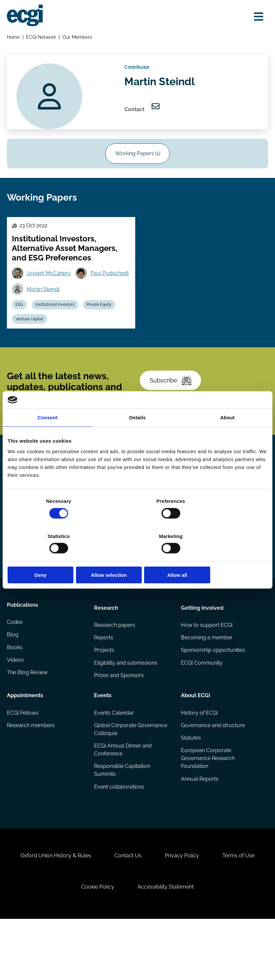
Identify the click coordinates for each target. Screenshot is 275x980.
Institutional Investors (58, 322)
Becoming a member (206, 681)
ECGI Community (201, 708)
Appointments (26, 739)
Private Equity (104, 322)
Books (16, 694)
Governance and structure (213, 771)
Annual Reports (199, 826)
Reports (104, 681)
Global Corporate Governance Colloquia (131, 775)
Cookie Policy (96, 944)
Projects (104, 694)
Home (14, 38)
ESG (21, 322)
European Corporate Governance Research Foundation (207, 805)
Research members (32, 771)
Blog (14, 681)
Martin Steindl (104, 306)
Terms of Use (243, 910)
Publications (24, 650)
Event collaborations (119, 834)
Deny (50, 558)
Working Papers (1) (138, 162)
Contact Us (127, 910)
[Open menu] (257, 17)
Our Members (79, 38)
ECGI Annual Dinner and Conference (123, 796)
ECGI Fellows (24, 758)
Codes (16, 668)
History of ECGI (199, 758)
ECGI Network (42, 38)
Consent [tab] (48, 435)
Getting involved (202, 650)
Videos (16, 708)
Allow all (225, 558)
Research (106, 650)
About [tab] (227, 435)
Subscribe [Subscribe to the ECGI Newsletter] (173, 406)
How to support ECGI (206, 668)
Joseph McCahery (51, 289)
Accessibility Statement (167, 944)
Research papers (115, 668)
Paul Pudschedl (48, 306)
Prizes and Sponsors (119, 721)
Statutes (191, 784)
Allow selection (137, 558)
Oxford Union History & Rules (51, 910)
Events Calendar (114, 758)
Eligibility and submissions (126, 708)
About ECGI (195, 739)
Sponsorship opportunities (213, 694)
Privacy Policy (184, 910)
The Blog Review (28, 721)
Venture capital (31, 338)
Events (103, 739)
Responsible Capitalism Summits (123, 817)
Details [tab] (137, 435)
